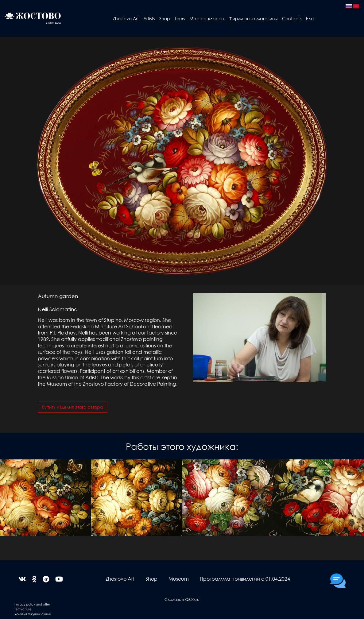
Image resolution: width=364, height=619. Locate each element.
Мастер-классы (207, 18)
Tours (180, 18)
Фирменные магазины (253, 18)
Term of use (23, 609)
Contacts (292, 18)
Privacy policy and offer (32, 604)
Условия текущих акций (33, 614)
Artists (149, 18)
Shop (165, 18)
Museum (179, 579)
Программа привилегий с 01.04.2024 (245, 579)
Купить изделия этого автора (72, 407)
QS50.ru (192, 599)
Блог (311, 18)
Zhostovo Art (126, 18)
